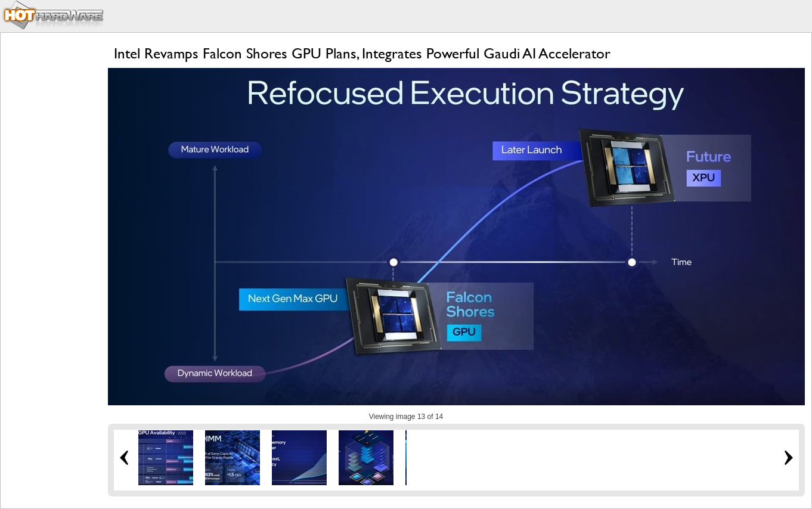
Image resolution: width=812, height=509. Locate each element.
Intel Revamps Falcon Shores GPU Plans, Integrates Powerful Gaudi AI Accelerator (362, 53)
